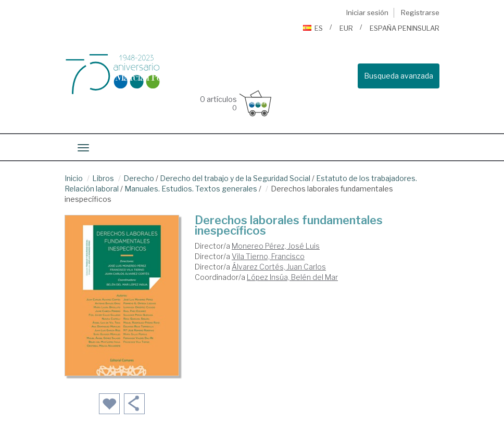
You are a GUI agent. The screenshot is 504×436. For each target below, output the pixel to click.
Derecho (139, 178)
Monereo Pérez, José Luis (276, 246)
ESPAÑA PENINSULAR (405, 28)
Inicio (74, 178)
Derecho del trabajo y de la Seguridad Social (235, 178)
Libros (103, 178)
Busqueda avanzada (399, 76)
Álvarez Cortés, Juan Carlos (279, 267)
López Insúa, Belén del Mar (292, 277)
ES (313, 28)
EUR (346, 28)
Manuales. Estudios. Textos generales (191, 189)
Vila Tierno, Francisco (268, 256)
